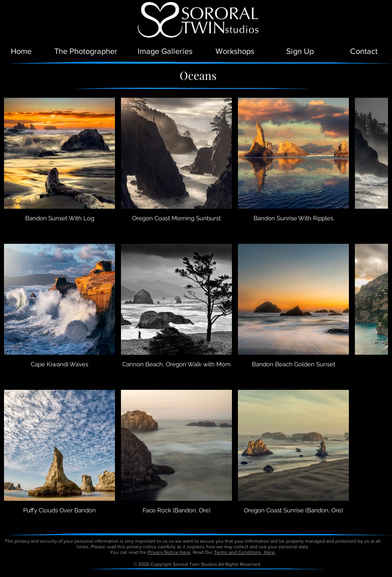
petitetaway (223, 574)
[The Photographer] (86, 51)
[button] (300, 51)
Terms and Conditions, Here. (245, 552)
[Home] (21, 51)
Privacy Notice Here (169, 552)
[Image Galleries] (165, 51)
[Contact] (364, 51)
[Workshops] (235, 51)
